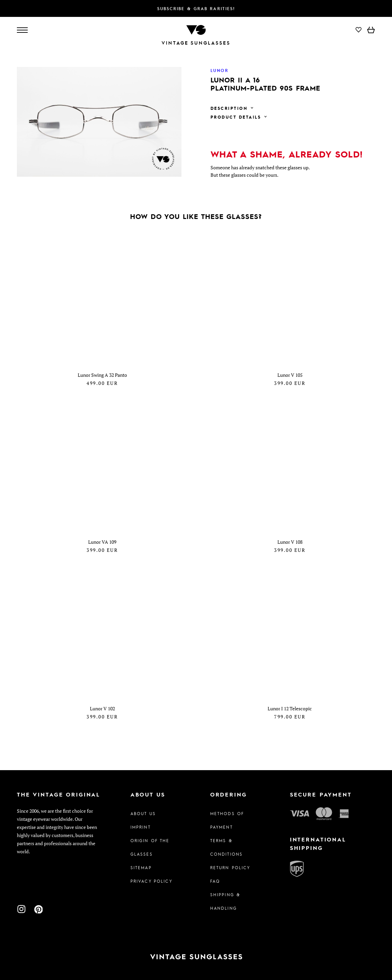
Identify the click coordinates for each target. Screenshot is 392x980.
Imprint (141, 827)
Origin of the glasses (150, 847)
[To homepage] (196, 29)
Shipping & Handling (225, 901)
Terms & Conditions (226, 847)
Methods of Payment (227, 820)
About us (143, 813)
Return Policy (230, 867)
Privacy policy (151, 881)
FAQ (215, 881)
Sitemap (141, 867)
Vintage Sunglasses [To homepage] (196, 43)
